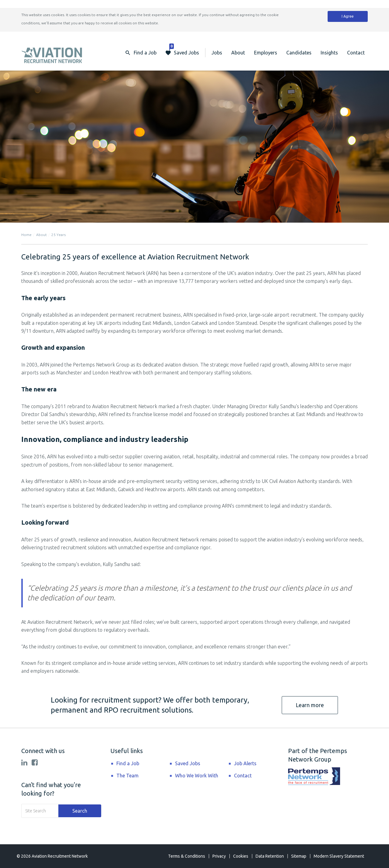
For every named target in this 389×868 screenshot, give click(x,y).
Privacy (219, 856)
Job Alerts (245, 763)
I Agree (348, 16)
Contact (356, 53)
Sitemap (299, 856)
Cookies (241, 856)
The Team (127, 776)
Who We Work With (197, 776)
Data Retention (270, 856)
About (238, 53)
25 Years (59, 235)
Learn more (310, 705)
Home (26, 235)
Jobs (217, 53)
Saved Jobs (184, 50)
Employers (266, 53)
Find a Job (128, 763)
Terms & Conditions (187, 856)
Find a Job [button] (145, 53)
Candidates (299, 53)
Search (80, 811)
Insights (329, 53)
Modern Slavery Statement (339, 856)
